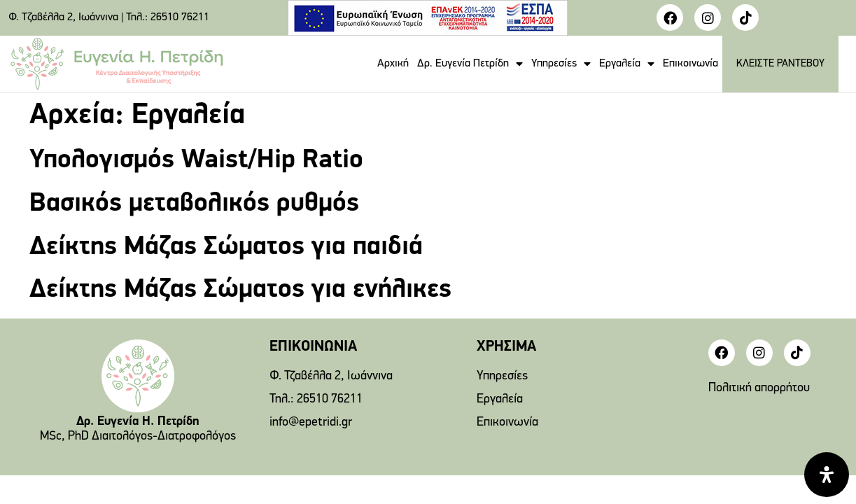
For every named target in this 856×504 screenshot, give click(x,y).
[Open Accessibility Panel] (827, 475)
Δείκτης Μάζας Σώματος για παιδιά (226, 247)
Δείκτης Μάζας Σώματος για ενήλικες (240, 290)
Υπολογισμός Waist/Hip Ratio (196, 161)
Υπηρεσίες (561, 64)
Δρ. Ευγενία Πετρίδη (470, 64)
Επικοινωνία (690, 64)
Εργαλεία (627, 64)
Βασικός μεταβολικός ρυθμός (194, 204)
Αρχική (393, 64)
